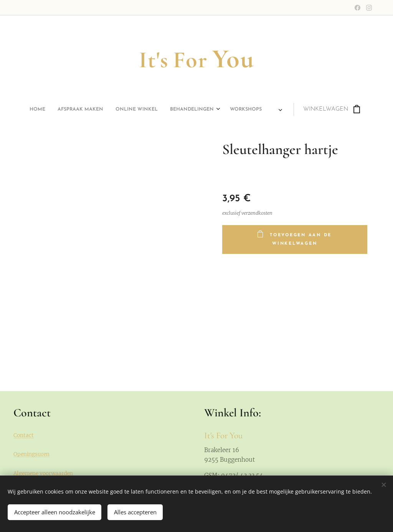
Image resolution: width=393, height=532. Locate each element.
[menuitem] (119, 109)
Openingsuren (31, 454)
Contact (24, 435)
